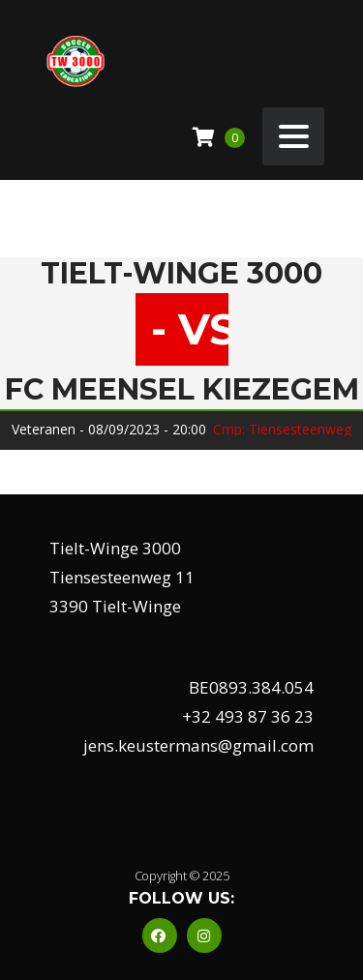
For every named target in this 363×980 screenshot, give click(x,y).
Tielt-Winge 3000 (181, 274)
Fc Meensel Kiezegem (182, 390)
